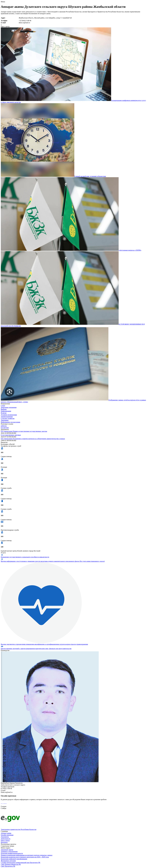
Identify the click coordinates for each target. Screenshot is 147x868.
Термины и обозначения (9, 851)
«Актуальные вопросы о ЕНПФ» (130, 250)
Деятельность (6, 839)
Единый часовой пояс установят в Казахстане (90, 176)
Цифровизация (6, 411)
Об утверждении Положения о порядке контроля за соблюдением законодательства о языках (33, 439)
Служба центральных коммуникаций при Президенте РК (21, 863)
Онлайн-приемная (7, 835)
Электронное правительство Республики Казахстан (19, 829)
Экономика (5, 420)
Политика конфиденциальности (12, 853)
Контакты (4, 842)
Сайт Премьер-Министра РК (11, 864)
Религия (4, 413)
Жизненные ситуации (8, 861)
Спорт (3, 406)
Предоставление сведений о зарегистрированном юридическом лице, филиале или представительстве (36, 649)
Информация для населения (10, 422)
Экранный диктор (7, 850)
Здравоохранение (7, 417)
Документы (5, 837)
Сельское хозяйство (8, 418)
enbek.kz (4, 426)
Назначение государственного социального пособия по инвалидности (25, 557)
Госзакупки (5, 428)
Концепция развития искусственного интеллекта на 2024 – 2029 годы (25, 857)
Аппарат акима (6, 833)
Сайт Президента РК (8, 866)
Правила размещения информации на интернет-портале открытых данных (27, 855)
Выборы (4, 409)
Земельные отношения (9, 407)
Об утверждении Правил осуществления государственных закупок (24, 431)
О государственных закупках (11, 435)
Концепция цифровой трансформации (14, 859)
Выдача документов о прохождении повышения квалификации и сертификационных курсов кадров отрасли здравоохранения (44, 644)
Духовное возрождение (9, 415)
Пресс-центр (5, 840)
